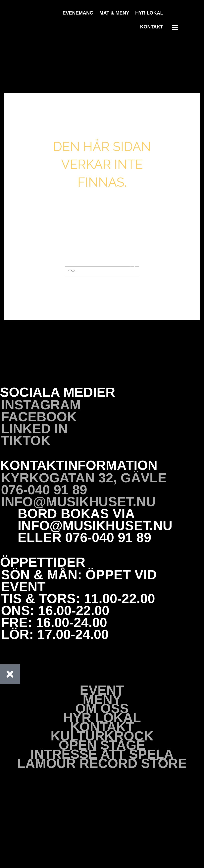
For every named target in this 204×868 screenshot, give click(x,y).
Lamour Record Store (102, 764)
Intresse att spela (102, 754)
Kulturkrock (102, 736)
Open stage (102, 745)
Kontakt (152, 27)
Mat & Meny (114, 13)
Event (102, 690)
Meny (102, 699)
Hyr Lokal (149, 13)
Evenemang (78, 13)
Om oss (102, 709)
